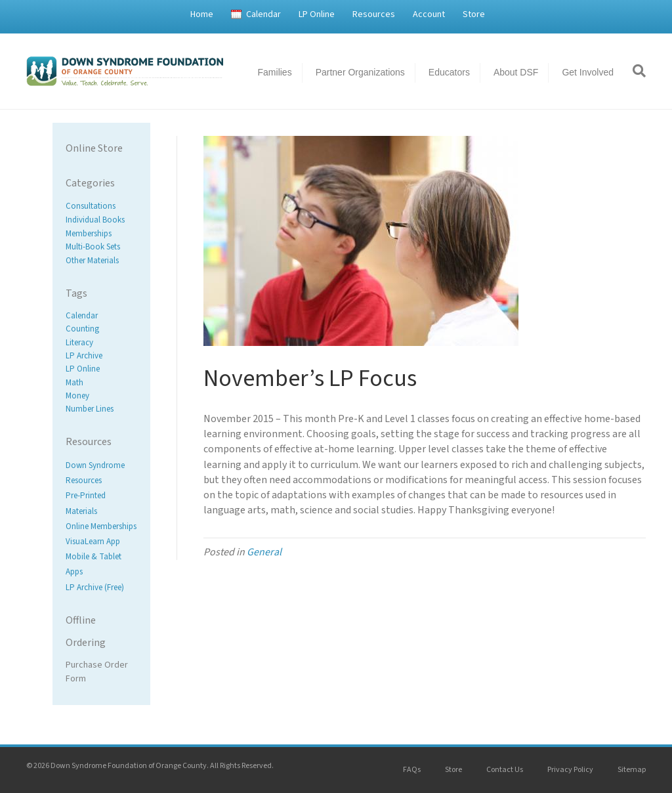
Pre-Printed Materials (86, 504)
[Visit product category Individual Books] (101, 220)
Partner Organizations (360, 72)
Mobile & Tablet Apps (94, 564)
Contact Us (505, 770)
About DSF (516, 72)
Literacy (79, 343)
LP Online (317, 14)
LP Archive (84, 356)
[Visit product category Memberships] (101, 233)
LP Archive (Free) (95, 588)
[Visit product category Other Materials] (101, 261)
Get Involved (588, 72)
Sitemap (632, 770)
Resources (374, 14)
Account (429, 14)
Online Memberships (101, 526)
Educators (449, 72)
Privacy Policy (570, 770)
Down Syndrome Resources (95, 473)
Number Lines (90, 409)
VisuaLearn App (93, 542)
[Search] (635, 71)
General (264, 552)
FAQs (412, 770)
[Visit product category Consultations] (101, 206)
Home (202, 14)
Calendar (263, 14)
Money (77, 396)
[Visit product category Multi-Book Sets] (101, 247)
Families (275, 72)
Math (74, 383)
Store (474, 14)
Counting (82, 330)
